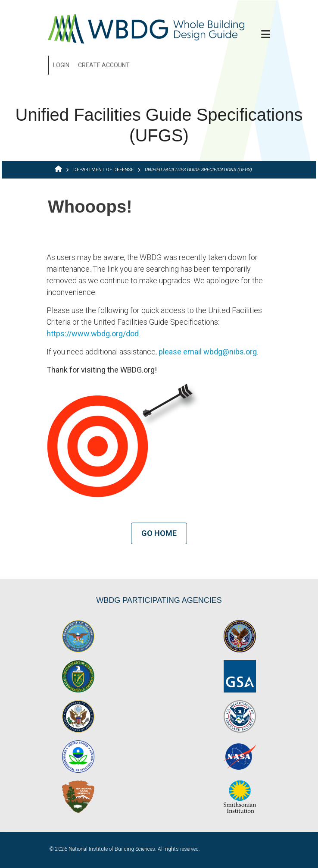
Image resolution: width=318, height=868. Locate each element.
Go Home (159, 533)
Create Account (104, 65)
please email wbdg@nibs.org (208, 352)
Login (61, 65)
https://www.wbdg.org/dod (93, 334)
